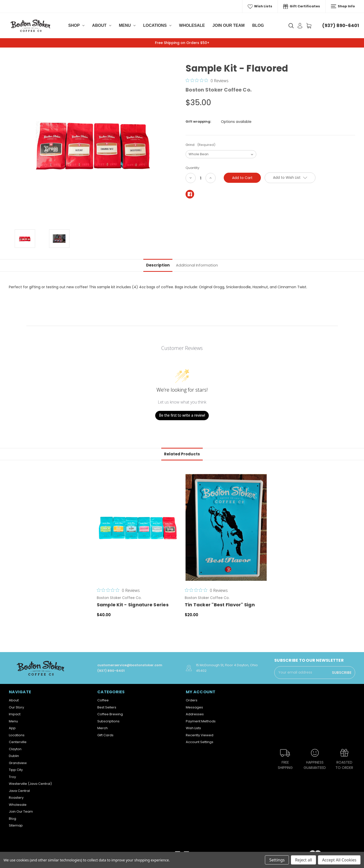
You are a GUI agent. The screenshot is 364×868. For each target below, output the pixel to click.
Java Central (19, 791)
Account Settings (200, 742)
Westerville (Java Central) (30, 784)
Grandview (18, 763)
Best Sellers (107, 707)
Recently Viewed (200, 735)
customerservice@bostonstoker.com (130, 665)
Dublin (14, 756)
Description (158, 265)
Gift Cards (105, 735)
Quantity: (193, 168)
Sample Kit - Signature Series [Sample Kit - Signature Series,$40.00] (133, 605)
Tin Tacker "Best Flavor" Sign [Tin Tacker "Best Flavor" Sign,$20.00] (220, 605)
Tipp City (16, 770)
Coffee (103, 700)
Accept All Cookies (339, 860)
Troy (12, 777)
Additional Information (197, 265)
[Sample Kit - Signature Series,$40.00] (138, 527)
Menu (127, 25)
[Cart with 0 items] (309, 26)
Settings (277, 860)
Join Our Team (229, 25)
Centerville (18, 742)
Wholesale (192, 25)
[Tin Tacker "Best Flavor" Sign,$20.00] (226, 527)
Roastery (16, 798)
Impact (15, 714)
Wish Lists (260, 6)
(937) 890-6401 (340, 25)
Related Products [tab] (182, 454)
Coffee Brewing (110, 714)
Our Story (16, 707)
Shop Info (343, 6)
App (12, 728)
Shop (76, 25)
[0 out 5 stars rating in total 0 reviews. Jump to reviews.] (207, 80)
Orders (192, 700)
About (102, 25)
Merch (103, 728)
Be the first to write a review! (182, 415)
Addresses (195, 714)
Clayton (15, 749)
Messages (194, 707)
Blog (258, 25)
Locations (157, 25)
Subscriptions (108, 721)
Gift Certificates (302, 6)
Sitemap (16, 825)
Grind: (200, 145)
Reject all (303, 860)
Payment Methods (201, 721)
